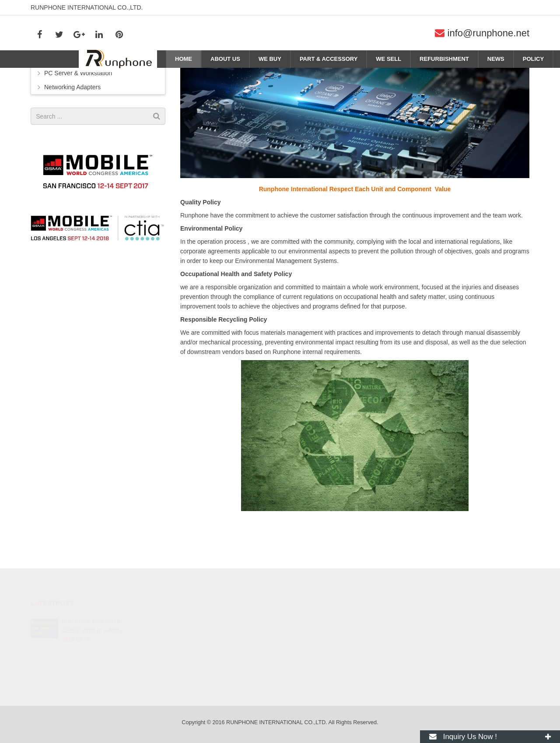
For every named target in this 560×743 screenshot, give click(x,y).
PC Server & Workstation (78, 125)
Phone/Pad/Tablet (68, 111)
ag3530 (306, 673)
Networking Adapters (72, 139)
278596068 (311, 622)
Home (496, 75)
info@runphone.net (488, 33)
